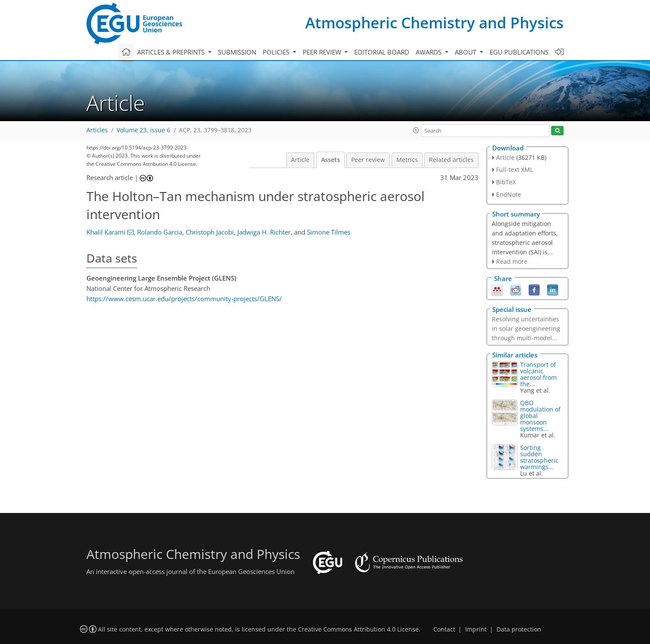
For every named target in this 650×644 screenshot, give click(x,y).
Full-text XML (515, 169)
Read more (512, 261)
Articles (97, 130)
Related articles (451, 160)
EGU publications (519, 52)
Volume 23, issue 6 (143, 130)
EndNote (509, 194)
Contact (444, 629)
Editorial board (382, 52)
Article (300, 160)
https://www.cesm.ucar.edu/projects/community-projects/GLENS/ (184, 299)
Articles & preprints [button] (172, 52)
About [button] (466, 52)
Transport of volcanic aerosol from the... (538, 374)
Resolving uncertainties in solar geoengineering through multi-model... (526, 328)
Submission (237, 52)
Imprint (476, 629)
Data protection (519, 629)
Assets (331, 160)
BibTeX (506, 182)
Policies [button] (277, 52)
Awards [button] (429, 52)
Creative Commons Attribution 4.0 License (358, 629)
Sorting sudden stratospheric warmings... (539, 457)
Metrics (407, 160)
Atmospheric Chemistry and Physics (434, 23)
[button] (416, 130)
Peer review (368, 160)
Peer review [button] (323, 52)
